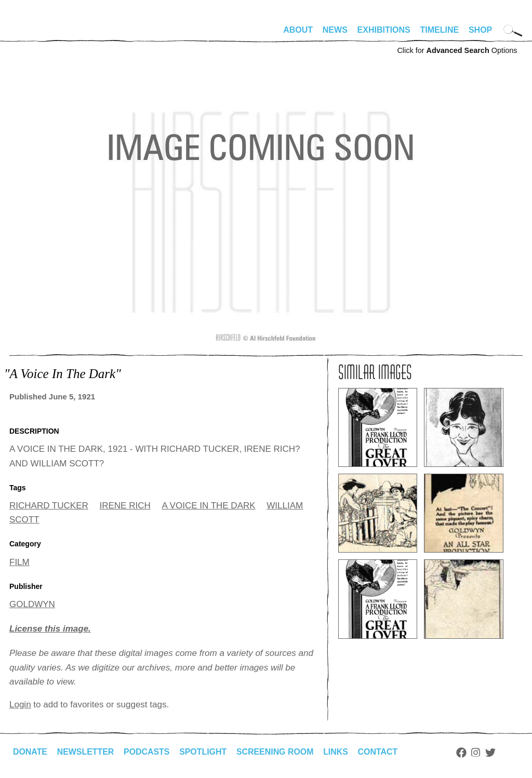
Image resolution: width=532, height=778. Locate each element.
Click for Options (457, 50)
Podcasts (147, 752)
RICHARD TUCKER (49, 506)
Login (20, 705)
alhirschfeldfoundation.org (41, 34)
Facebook (463, 753)
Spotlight (204, 752)
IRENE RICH (125, 506)
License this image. (50, 629)
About (298, 30)
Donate (30, 752)
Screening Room (276, 752)
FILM (19, 562)
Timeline (440, 30)
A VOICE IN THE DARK (208, 506)
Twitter (493, 753)
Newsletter (86, 752)
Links (337, 752)
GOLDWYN (32, 604)
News (335, 30)
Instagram (478, 753)
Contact (380, 752)
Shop (480, 30)
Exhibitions (384, 30)
